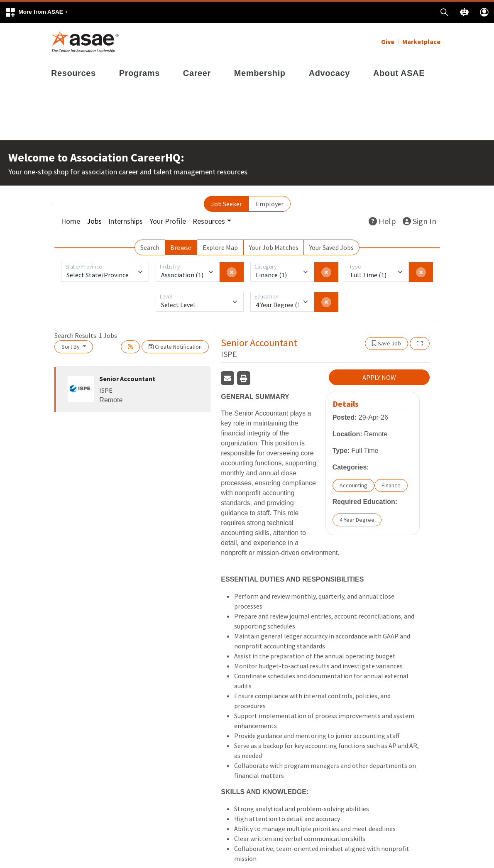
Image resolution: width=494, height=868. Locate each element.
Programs (139, 73)
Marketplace (421, 42)
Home (71, 221)
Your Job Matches (274, 247)
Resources (73, 73)
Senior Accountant (127, 379)
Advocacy (329, 73)
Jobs (94, 221)
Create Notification (175, 347)
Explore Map (220, 247)
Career (197, 73)
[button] (37, 12)
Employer (270, 204)
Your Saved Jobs (331, 247)
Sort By (71, 347)
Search (150, 247)
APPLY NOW (379, 377)
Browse (181, 247)
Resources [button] (209, 221)
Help (382, 221)
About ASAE (399, 73)
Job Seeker (226, 204)
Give (388, 42)
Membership (260, 73)
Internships (126, 221)
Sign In (419, 221)
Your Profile (168, 221)
